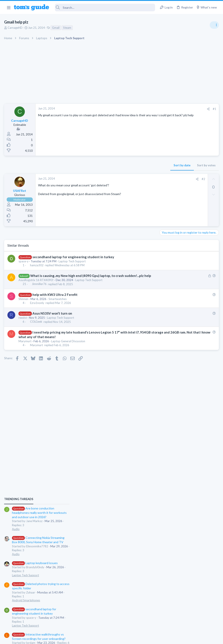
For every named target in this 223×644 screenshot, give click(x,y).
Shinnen (24, 303)
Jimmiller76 (39, 289)
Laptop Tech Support (72, 261)
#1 (145, 109)
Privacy (123, 638)
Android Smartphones (175, 338)
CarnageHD (15, 28)
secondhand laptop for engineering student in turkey (73, 257)
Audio (165, 266)
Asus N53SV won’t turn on (52, 318)
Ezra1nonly (37, 307)
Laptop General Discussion (68, 346)
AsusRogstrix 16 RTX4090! (36, 285)
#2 (133, 179)
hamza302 (37, 265)
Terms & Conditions (153, 638)
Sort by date (112, 165)
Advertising (65, 638)
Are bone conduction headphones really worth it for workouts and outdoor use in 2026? (188, 250)
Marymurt (25, 346)
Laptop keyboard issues (184, 301)
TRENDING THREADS (168, 237)
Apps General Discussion (177, 384)
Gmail (56, 28)
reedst (23, 322)
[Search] (105, 8)
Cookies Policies (95, 638)
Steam (67, 28)
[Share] (138, 109)
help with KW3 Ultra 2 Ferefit (55, 299)
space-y (24, 261)
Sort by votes (136, 165)
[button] (9, 7)
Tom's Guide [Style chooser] (188, 620)
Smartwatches (58, 303)
